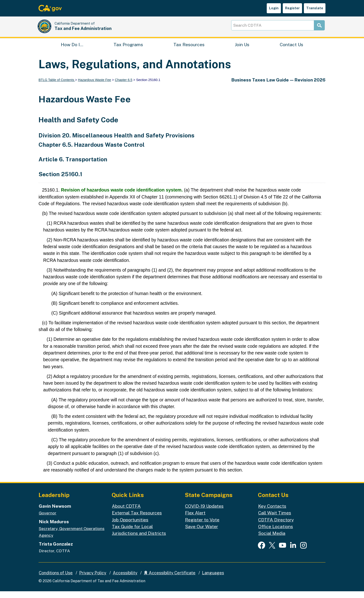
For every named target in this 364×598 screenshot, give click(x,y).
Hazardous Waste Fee (95, 87)
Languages (213, 580)
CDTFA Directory (276, 526)
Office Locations (276, 533)
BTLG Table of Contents (57, 87)
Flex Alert (195, 519)
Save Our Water (201, 533)
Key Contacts (272, 513)
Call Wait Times (275, 519)
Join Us (242, 50)
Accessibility (125, 580)
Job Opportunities (130, 526)
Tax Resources (189, 50)
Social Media (272, 540)
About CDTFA (126, 513)
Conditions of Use (56, 580)
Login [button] (274, 8)
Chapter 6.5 (124, 87)
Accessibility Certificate (170, 580)
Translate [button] (315, 8)
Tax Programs (128, 50)
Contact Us (291, 50)
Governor (48, 520)
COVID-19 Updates (204, 513)
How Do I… (72, 50)
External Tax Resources (137, 519)
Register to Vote (202, 526)
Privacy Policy (93, 580)
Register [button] (292, 8)
